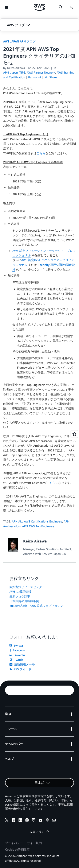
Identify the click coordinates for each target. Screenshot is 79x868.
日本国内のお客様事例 (24, 601)
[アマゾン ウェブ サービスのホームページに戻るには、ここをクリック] (39, 7)
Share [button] (51, 77)
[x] (7, 821)
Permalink (35, 77)
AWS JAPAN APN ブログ (19, 41)
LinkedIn (17, 655)
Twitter (16, 646)
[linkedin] (20, 821)
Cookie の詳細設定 (17, 849)
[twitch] (34, 821)
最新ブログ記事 (20, 596)
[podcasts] (47, 821)
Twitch (16, 660)
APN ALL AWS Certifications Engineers (37, 521)
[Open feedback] (74, 434)
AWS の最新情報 (20, 592)
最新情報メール (22, 664)
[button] (39, 25)
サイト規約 (34, 843)
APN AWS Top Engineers (38, 526)
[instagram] (27, 821)
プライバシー (14, 843)
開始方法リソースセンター (27, 587)
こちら (41, 153)
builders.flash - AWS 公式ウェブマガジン (36, 606)
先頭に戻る (40, 832)
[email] (54, 821)
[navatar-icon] (71, 8)
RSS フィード (20, 669)
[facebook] (13, 821)
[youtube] (40, 821)
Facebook (17, 650)
